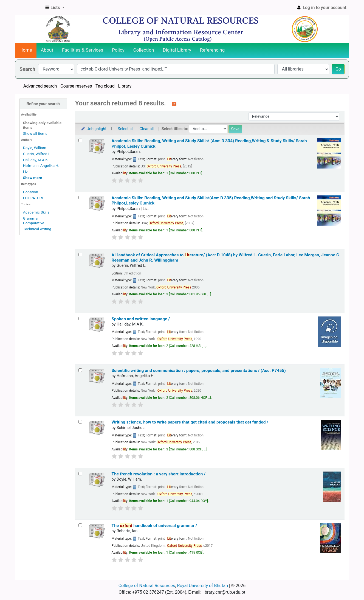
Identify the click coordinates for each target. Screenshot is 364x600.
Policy (118, 50)
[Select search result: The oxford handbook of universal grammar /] (80, 525)
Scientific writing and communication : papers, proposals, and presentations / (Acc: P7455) (199, 371)
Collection (144, 50)
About (47, 50)
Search (27, 69)
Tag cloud (105, 86)
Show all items (35, 133)
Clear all (147, 129)
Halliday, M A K (35, 160)
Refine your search (43, 104)
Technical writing (37, 229)
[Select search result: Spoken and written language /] (80, 319)
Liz (25, 172)
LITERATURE (34, 198)
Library (125, 86)
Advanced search (40, 86)
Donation (31, 192)
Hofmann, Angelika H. (41, 166)
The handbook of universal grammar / (154, 526)
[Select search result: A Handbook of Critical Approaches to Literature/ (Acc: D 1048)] (80, 255)
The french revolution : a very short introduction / (159, 474)
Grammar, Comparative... (35, 221)
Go (338, 69)
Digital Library (177, 50)
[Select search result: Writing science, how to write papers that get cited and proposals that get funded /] (80, 422)
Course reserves (76, 86)
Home (26, 50)
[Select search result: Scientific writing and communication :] (80, 370)
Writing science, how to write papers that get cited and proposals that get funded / (190, 422)
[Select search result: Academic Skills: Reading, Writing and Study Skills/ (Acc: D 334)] (80, 140)
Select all (126, 129)
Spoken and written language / (141, 319)
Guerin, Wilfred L (37, 154)
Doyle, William (35, 148)
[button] (55, 8)
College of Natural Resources (147, 586)
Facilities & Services (83, 50)
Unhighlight (94, 129)
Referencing (212, 50)
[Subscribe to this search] (174, 104)
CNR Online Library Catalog (29, 8)
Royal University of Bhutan (202, 586)
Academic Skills (36, 212)
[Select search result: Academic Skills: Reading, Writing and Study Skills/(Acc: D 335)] (80, 197)
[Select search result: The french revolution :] (80, 474)
